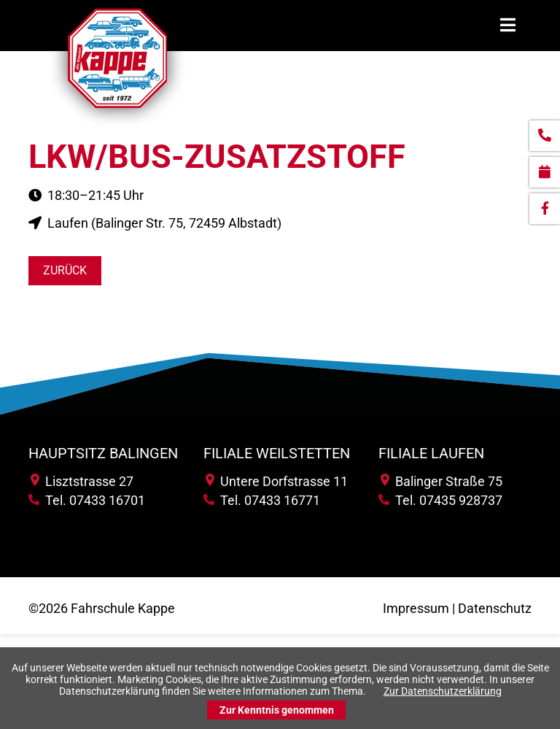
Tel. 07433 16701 (87, 500)
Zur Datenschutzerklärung (443, 691)
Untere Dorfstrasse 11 (277, 481)
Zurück (65, 270)
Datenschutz (495, 608)
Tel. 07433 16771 (262, 500)
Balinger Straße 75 (442, 481)
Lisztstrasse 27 (82, 481)
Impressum (416, 608)
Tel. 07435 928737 (440, 500)
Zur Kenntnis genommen (277, 710)
